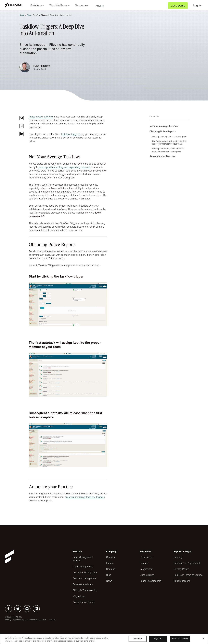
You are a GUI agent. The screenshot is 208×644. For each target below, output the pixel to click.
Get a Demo (178, 6)
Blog (29, 15)
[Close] (203, 638)
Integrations (146, 569)
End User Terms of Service (188, 575)
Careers (110, 557)
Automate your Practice (162, 156)
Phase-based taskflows (41, 117)
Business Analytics (83, 584)
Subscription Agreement (187, 563)
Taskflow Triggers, (70, 134)
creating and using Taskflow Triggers (85, 497)
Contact (110, 569)
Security (178, 557)
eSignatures (79, 596)
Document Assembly (84, 602)
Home (22, 15)
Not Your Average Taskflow (164, 126)
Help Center (146, 557)
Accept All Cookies (180, 639)
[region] (104, 639)
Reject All (158, 639)
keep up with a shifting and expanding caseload (65, 167)
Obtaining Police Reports (163, 131)
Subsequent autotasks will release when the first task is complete (168, 150)
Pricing (100, 6)
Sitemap (53, 619)
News (109, 581)
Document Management (85, 572)
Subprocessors (182, 581)
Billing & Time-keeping (85, 590)
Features (144, 563)
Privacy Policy (181, 569)
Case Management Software (83, 559)
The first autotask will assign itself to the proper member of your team (169, 142)
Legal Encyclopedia (151, 581)
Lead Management (83, 567)
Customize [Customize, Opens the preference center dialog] (138, 639)
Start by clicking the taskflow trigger (169, 136)
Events (110, 563)
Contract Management (84, 578)
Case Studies (147, 575)
